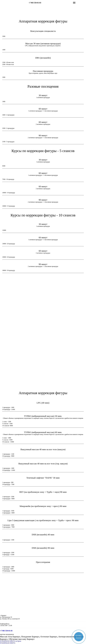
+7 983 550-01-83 (35, 3)
